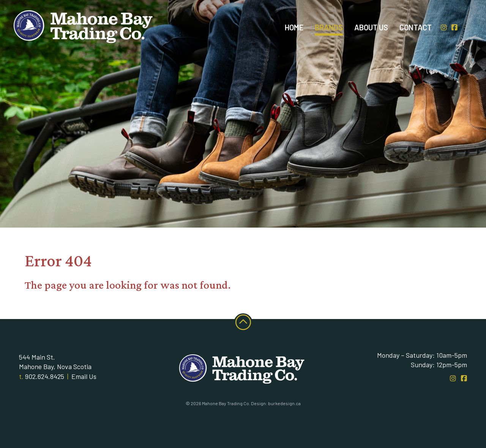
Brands (329, 27)
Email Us (84, 376)
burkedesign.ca (284, 403)
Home (294, 27)
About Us (371, 27)
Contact (416, 27)
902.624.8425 (45, 376)
